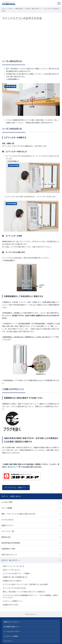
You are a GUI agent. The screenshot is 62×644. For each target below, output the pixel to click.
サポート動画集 (6, 505)
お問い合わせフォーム (9, 550)
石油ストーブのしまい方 (11, 565)
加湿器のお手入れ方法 (10, 598)
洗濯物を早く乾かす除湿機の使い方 (14, 572)
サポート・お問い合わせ (15, 9)
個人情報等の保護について (12, 620)
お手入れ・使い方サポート (31, 9)
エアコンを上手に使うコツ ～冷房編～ (16, 568)
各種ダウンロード (7, 522)
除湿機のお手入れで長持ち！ (12, 575)
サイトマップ (8, 634)
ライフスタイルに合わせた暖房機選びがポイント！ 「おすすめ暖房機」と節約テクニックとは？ (31, 591)
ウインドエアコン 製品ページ (14, 485)
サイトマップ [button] (31, 608)
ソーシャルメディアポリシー (12, 625)
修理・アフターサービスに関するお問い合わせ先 (17, 511)
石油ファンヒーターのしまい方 (13, 561)
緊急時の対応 (6, 533)
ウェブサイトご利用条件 (11, 629)
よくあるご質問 (6, 500)
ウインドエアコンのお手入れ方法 (13, 582)
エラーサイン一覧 (7, 528)
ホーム (4, 9)
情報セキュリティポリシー (12, 616)
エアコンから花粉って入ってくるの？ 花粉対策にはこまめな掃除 (24, 579)
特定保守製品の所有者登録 (10, 539)
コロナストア (14, 464)
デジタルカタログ (7, 516)
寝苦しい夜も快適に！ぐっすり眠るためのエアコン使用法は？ (23, 586)
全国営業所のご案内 (8, 545)
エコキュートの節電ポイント (12, 595)
